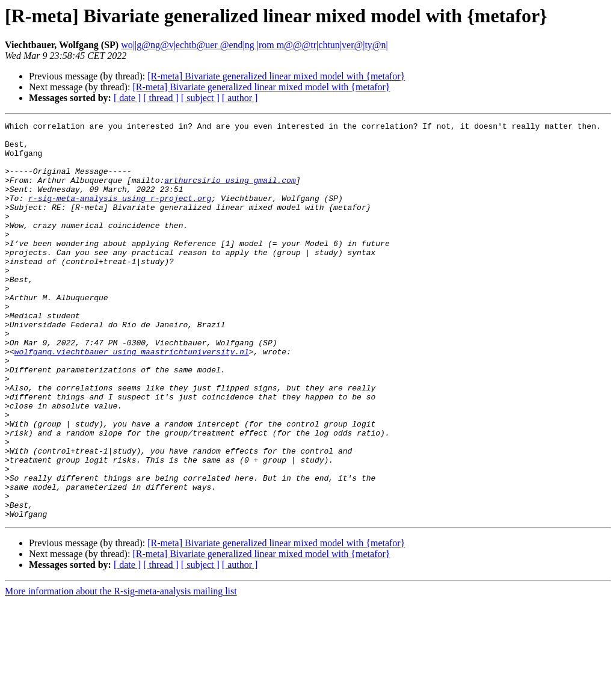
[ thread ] (161, 98)
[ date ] (127, 98)
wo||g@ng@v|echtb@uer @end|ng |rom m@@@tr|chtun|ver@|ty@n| (254, 45)
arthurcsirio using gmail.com (230, 193)
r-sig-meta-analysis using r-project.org (120, 214)
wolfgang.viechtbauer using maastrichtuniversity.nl (132, 398)
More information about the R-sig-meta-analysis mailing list (121, 670)
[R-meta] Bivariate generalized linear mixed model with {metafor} (276, 76)
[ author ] (240, 98)
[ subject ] (200, 98)
